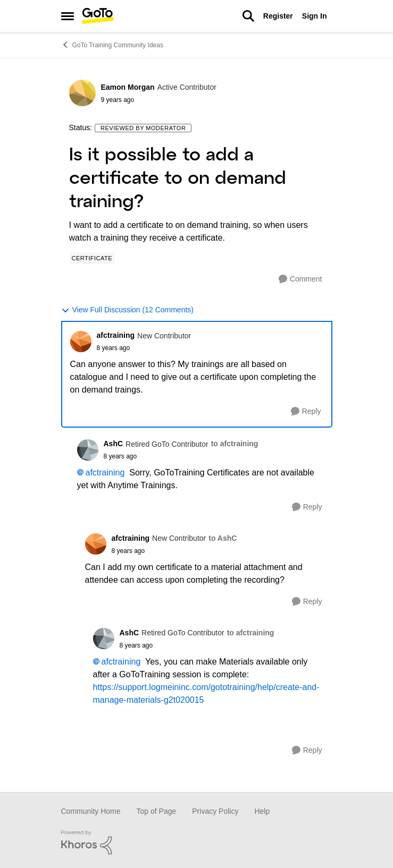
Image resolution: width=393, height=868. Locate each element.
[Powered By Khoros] (197, 843)
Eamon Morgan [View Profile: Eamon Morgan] (128, 87)
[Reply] (306, 411)
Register (278, 16)
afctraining (105, 473)
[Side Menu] (68, 16)
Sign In (315, 16)
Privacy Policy (215, 811)
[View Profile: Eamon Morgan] (82, 93)
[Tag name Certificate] (92, 258)
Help (262, 811)
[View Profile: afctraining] (81, 342)
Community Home (91, 811)
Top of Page (157, 811)
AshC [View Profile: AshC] (114, 444)
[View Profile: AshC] (88, 450)
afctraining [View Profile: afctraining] (116, 335)
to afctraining (235, 444)
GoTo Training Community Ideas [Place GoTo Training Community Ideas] (112, 45)
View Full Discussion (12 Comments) (127, 310)
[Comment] (300, 279)
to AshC (223, 538)
